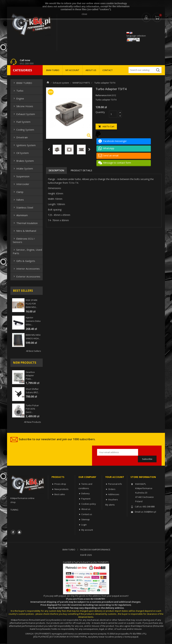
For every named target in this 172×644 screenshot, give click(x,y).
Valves (18, 200)
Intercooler (21, 184)
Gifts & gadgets (24, 261)
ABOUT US (91, 70)
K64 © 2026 (86, 555)
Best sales (60, 494)
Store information (143, 477)
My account (87, 530)
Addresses (114, 494)
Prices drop (60, 484)
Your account (115, 477)
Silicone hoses (23, 106)
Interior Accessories (26, 269)
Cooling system (23, 130)
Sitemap (85, 519)
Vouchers (113, 499)
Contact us (87, 514)
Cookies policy (89, 504)
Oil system (21, 153)
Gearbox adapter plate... (30, 375)
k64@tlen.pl (150, 512)
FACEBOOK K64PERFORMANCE (95, 550)
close (84, 14)
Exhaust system (24, 114)
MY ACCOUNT (72, 70)
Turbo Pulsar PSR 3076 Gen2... (32, 409)
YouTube (19, 532)
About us (86, 509)
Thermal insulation (25, 223)
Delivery (85, 493)
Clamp (18, 192)
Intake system (23, 168)
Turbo (18, 91)
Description (56, 170)
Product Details (81, 170)
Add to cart (106, 127)
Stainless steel (23, 207)
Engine (18, 98)
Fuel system (22, 122)
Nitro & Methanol (24, 231)
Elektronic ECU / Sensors (24, 240)
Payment (86, 499)
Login (84, 525)
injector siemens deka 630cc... (33, 321)
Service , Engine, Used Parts (27, 251)
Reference (101, 95)
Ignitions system (24, 145)
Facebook (13, 532)
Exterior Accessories (27, 276)
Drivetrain (20, 137)
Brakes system (23, 161)
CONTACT (108, 70)
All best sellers (34, 351)
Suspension (21, 176)
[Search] (145, 70)
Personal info (115, 484)
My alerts (110, 505)
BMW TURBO (53, 70)
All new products (33, 422)
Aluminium (20, 215)
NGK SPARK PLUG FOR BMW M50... (32, 304)
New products (61, 489)
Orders (112, 489)
